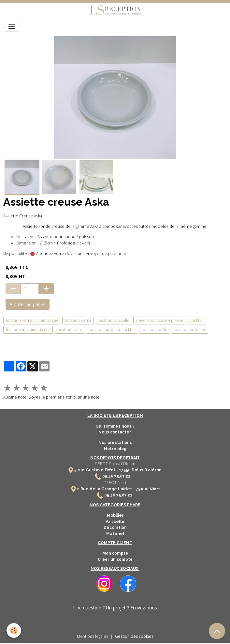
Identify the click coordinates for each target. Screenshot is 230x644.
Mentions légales (93, 636)
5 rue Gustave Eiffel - (97, 470)
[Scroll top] (217, 631)
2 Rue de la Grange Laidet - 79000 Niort (118, 489)
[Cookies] (14, 630)
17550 (125, 470)
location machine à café (28, 330)
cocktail (197, 320)
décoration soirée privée (160, 320)
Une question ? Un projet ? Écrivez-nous (115, 608)
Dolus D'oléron (146, 470)
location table (155, 330)
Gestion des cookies (134, 636)
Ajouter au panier (28, 304)
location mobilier (190, 330)
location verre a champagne (32, 320)
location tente (69, 330)
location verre (78, 320)
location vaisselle (114, 320)
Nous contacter (115, 432)
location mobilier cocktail (112, 330)
